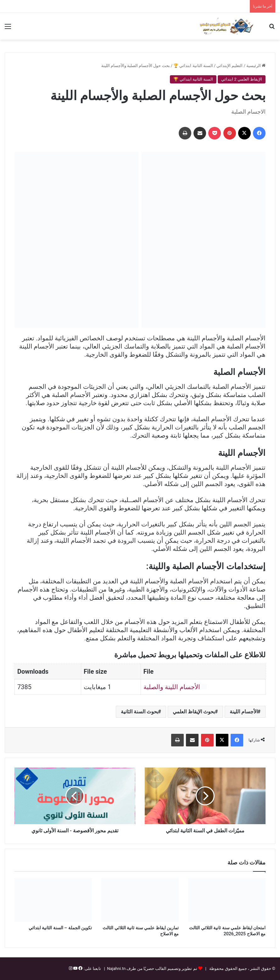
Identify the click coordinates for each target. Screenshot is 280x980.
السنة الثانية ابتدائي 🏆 (193, 66)
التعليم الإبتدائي (230, 66)
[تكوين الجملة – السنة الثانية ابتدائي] (53, 900)
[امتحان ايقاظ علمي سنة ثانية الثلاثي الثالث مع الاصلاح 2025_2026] (227, 900)
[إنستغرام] (71, 969)
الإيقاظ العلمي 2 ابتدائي (242, 79)
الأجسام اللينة (244, 712)
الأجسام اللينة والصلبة (172, 687)
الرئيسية (256, 66)
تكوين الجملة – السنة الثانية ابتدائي (60, 928)
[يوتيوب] (75, 969)
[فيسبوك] (80, 969)
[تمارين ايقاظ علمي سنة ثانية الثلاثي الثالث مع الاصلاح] (140, 900)
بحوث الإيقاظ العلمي (194, 712)
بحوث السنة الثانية (140, 712)
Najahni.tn (116, 969)
